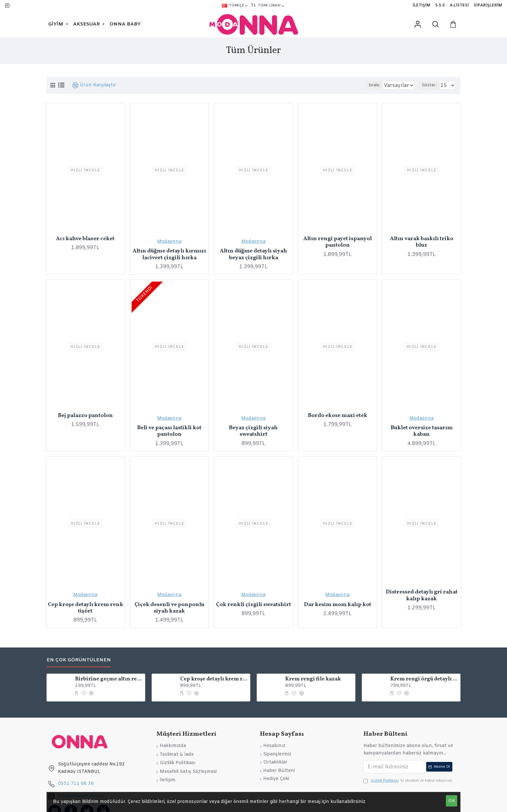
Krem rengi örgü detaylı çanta (424, 679)
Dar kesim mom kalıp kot (338, 605)
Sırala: (366, 85)
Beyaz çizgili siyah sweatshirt (253, 431)
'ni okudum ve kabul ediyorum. (408, 781)
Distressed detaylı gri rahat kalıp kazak (422, 596)
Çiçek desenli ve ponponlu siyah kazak (169, 608)
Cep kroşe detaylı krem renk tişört (86, 608)
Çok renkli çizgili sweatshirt (253, 605)
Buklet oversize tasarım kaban (422, 431)
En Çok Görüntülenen (79, 660)
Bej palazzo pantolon (85, 416)
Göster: (432, 85)
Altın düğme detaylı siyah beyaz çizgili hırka (253, 255)
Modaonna (169, 242)
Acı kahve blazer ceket (85, 239)
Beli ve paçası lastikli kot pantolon (169, 431)
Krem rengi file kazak (313, 679)
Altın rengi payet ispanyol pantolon (338, 242)
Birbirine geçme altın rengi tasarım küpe (109, 679)
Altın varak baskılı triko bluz (422, 242)
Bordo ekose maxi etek (338, 416)
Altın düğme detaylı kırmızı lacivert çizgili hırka (169, 255)
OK (452, 801)
